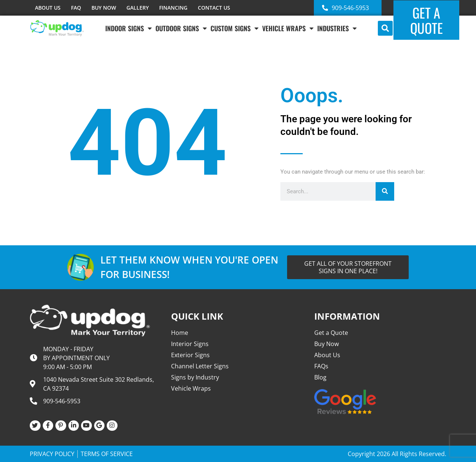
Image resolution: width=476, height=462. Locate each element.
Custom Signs (234, 28)
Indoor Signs (128, 28)
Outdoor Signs (181, 28)
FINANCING (173, 8)
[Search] (385, 191)
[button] (385, 28)
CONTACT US (214, 8)
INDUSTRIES (337, 28)
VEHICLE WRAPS (288, 28)
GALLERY (138, 8)
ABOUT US (48, 8)
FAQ (76, 8)
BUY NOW (104, 8)
